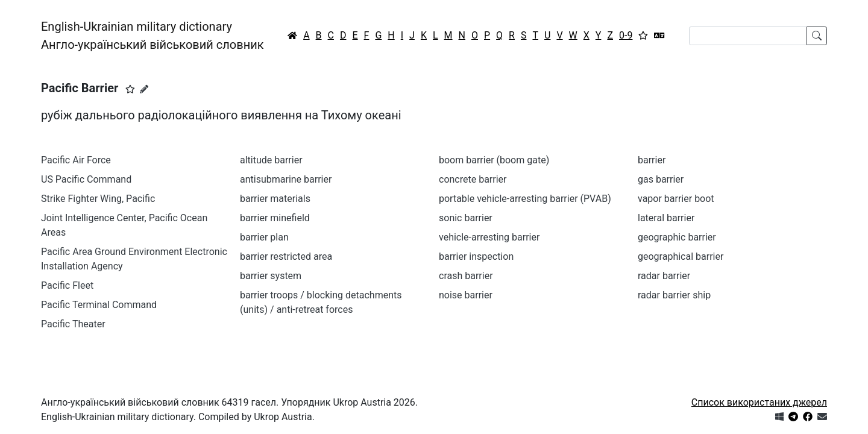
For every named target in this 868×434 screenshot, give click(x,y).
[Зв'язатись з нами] (822, 417)
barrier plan (264, 237)
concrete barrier (473, 179)
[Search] (748, 36)
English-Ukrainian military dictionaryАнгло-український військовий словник (153, 36)
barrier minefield (275, 218)
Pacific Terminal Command (99, 305)
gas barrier (661, 179)
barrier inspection (476, 256)
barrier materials (275, 199)
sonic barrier (466, 218)
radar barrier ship (674, 295)
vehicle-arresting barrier (489, 237)
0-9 (626, 35)
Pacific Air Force (76, 160)
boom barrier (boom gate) (494, 160)
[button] (130, 89)
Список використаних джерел (759, 402)
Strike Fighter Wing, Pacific (98, 199)
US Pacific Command (86, 179)
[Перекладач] (659, 36)
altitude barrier (271, 160)
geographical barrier (681, 256)
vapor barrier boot (676, 199)
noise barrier (466, 295)
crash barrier (466, 276)
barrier (652, 160)
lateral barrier (666, 218)
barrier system (271, 276)
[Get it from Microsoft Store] (779, 417)
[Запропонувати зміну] (144, 89)
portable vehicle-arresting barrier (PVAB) (525, 199)
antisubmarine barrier (286, 179)
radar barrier (664, 276)
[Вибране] (643, 36)
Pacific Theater (73, 324)
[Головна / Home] (292, 36)
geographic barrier (677, 237)
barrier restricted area (286, 256)
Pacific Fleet (67, 285)
